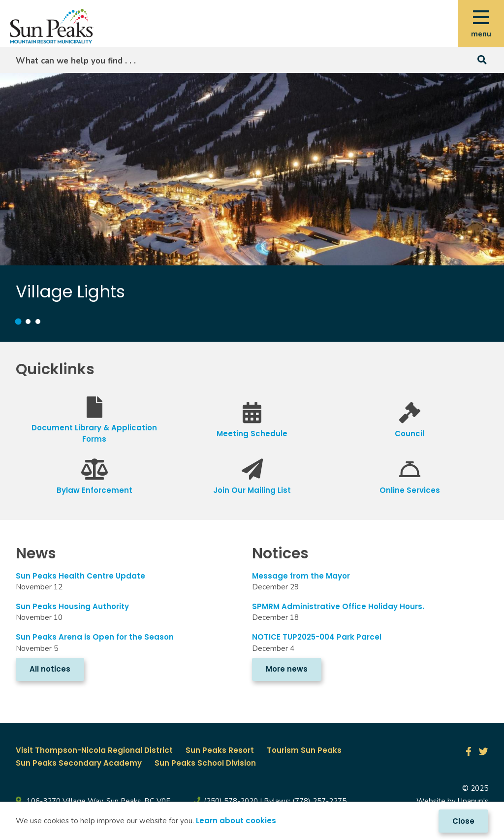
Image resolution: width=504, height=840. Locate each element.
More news (287, 669)
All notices (50, 669)
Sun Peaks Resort (220, 750)
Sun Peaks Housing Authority (72, 606)
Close (463, 821)
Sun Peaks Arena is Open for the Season (95, 637)
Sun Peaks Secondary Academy (79, 763)
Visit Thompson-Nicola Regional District (94, 750)
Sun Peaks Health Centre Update (80, 576)
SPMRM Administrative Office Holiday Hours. (338, 606)
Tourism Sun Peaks (304, 750)
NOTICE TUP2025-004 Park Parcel (317, 637)
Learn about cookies (236, 821)
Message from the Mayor (303, 576)
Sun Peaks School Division (205, 763)
